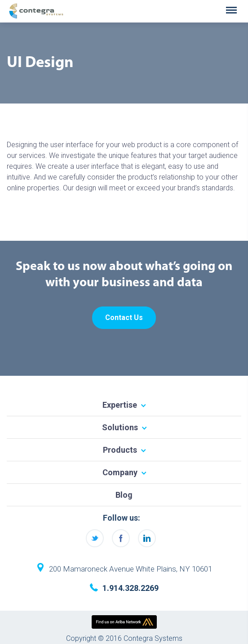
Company (120, 472)
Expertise (120, 405)
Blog (124, 495)
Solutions (120, 427)
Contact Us (124, 317)
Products (120, 450)
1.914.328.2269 (131, 588)
